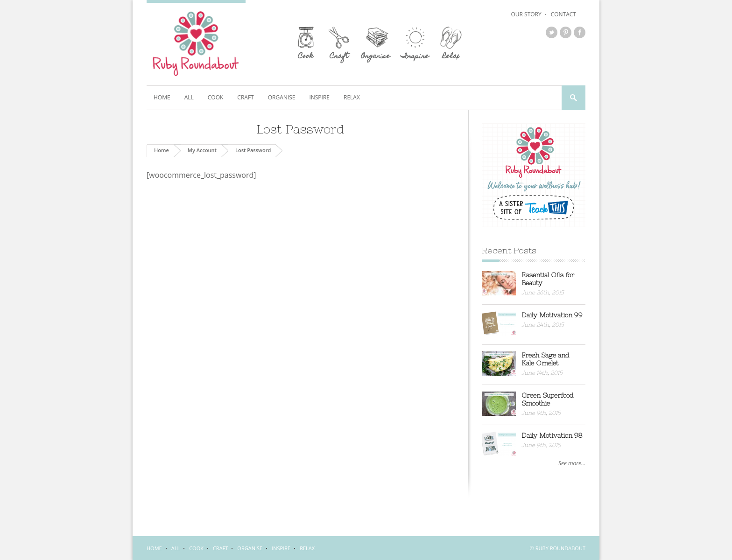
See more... (572, 463)
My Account (202, 150)
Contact (563, 14)
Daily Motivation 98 (552, 435)
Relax (352, 97)
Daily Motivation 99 (552, 315)
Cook (216, 97)
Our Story (526, 14)
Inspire (319, 97)
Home (162, 97)
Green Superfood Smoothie (548, 399)
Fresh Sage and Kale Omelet (545, 359)
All (189, 97)
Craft (245, 97)
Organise (282, 97)
